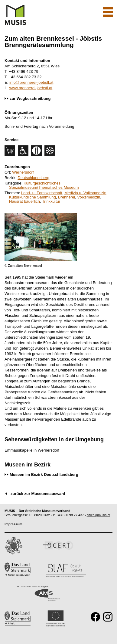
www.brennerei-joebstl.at (31, 88)
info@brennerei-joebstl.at (31, 82)
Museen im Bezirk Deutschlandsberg (44, 475)
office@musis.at (99, 515)
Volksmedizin (89, 197)
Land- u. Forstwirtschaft (42, 193)
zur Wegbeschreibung (30, 98)
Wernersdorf (23, 172)
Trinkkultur (51, 201)
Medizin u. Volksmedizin (85, 193)
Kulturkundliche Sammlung (32, 197)
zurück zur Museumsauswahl (38, 494)
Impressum (13, 524)
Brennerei (67, 197)
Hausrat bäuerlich (24, 201)
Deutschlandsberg (33, 178)
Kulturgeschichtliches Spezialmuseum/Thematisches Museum (44, 185)
